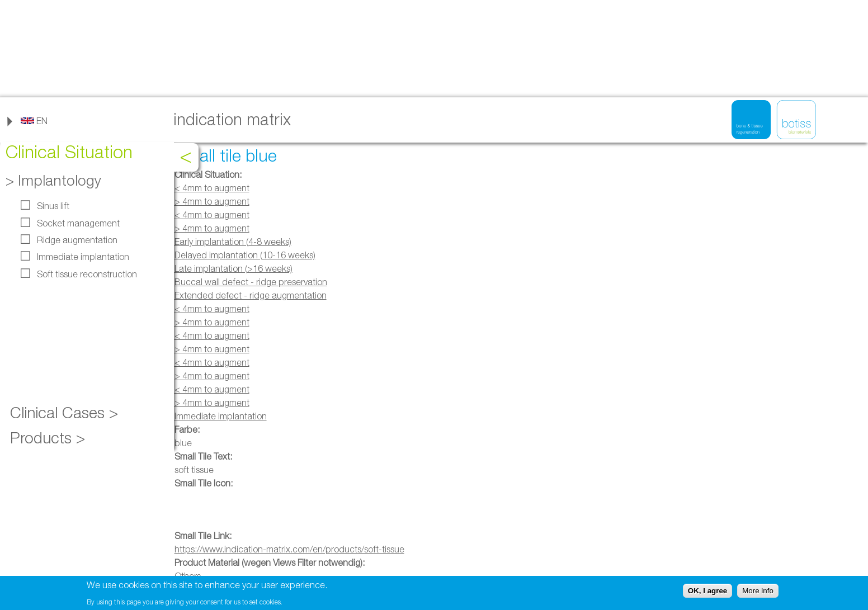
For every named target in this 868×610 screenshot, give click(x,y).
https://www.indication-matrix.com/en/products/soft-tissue (289, 549)
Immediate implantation (83, 257)
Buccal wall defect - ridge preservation (251, 282)
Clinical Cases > (64, 412)
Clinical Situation (69, 152)
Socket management (78, 223)
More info (758, 592)
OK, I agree (707, 592)
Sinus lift (53, 206)
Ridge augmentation (77, 240)
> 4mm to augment (212, 201)
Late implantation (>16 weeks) (233, 268)
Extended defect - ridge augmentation (251, 295)
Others (188, 576)
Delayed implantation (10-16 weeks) (245, 255)
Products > (48, 438)
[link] (34, 121)
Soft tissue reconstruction (87, 274)
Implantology (60, 180)
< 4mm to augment (212, 188)
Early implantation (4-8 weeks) (233, 242)
